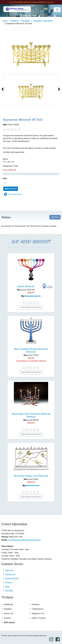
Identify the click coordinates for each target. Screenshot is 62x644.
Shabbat (8, 609)
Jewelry (8, 618)
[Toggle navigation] (57, 10)
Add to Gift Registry (15, 194)
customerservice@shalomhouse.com (24, 540)
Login (41, 16)
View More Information (31, 307)
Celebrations (38, 609)
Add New (55, 217)
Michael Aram (33, 486)
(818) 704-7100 (30, 16)
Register (49, 16)
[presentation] (3, 89)
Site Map (9, 591)
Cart (56, 16)
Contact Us (10, 574)
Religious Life (38, 613)
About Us (9, 570)
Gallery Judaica (39, 618)
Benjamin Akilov (33, 296)
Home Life (9, 613)
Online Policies (12, 578)
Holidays (36, 604)
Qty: (5, 178)
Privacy (9, 582)
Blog (7, 586)
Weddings (8, 604)
